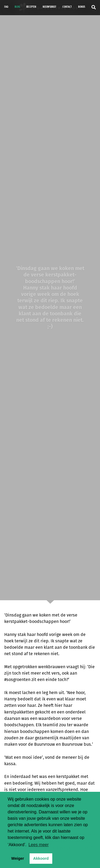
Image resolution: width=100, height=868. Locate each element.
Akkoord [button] (41, 858)
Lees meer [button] (39, 845)
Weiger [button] (18, 858)
